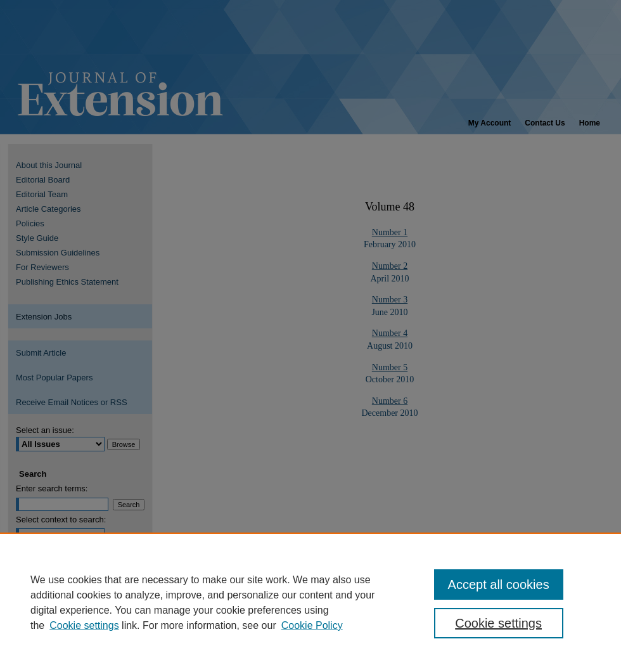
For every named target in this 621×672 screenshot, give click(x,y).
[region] (310, 602)
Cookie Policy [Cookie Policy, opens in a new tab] (312, 625)
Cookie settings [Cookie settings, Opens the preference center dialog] (498, 623)
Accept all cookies (499, 585)
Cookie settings (84, 625)
